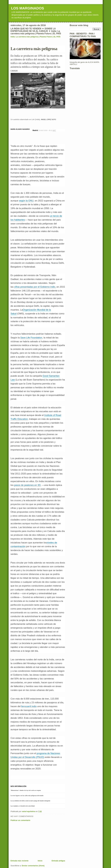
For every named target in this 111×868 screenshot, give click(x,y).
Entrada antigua (58, 861)
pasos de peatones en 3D (27, 485)
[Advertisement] (31, 840)
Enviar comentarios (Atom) (33, 866)
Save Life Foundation (31, 338)
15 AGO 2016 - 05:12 (47, 130)
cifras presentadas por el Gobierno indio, (35, 287)
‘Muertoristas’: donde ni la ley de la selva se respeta (26, 790)
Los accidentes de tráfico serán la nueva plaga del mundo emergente (30, 801)
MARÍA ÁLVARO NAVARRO (20, 129)
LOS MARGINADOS (28, 8)
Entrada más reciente (20, 861)
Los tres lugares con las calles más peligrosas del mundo (27, 795)
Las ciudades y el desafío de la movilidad (23, 806)
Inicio (40, 861)
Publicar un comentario (20, 820)
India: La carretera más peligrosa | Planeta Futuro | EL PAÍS (36, 37)
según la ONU (26, 201)
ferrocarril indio (29, 706)
